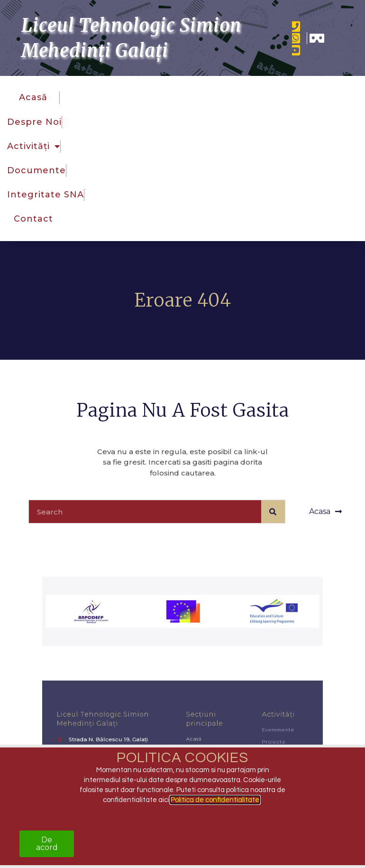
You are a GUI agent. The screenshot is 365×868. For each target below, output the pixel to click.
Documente (36, 170)
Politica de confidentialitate (215, 800)
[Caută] (273, 512)
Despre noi (34, 122)
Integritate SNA (46, 195)
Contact (33, 219)
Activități (34, 146)
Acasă (33, 97)
